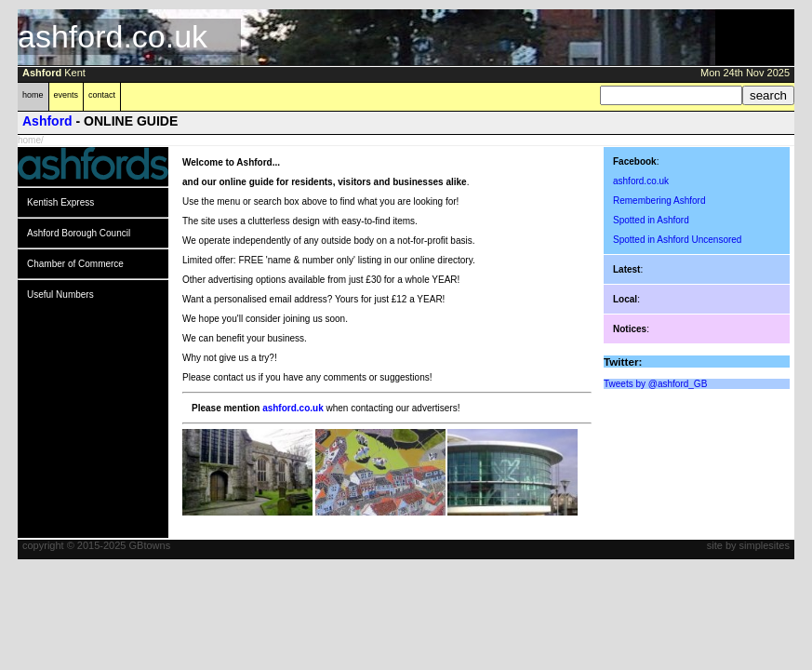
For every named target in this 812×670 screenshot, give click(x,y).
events (67, 95)
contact (102, 95)
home (33, 95)
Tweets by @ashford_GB (655, 384)
